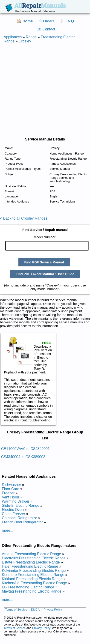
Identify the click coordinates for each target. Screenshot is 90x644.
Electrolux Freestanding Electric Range (34, 558)
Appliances (13, 37)
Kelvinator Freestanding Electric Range (34, 571)
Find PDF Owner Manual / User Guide (45, 274)
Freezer (8, 493)
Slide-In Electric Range (21, 505)
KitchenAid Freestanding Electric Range (34, 583)
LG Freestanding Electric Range (28, 587)
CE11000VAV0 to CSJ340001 (25, 449)
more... (8, 530)
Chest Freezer (13, 514)
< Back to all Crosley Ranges (24, 218)
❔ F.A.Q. (67, 21)
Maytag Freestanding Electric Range (32, 591)
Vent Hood (10, 497)
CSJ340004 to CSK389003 (23, 457)
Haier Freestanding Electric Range (30, 566)
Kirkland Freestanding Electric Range (32, 579)
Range (31, 37)
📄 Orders (46, 21)
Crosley (25, 41)
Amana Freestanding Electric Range (31, 554)
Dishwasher (12, 485)
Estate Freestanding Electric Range (31, 562)
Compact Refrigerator (19, 518)
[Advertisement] (43, 90)
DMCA (35, 610)
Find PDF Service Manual (44, 262)
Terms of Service (16, 610)
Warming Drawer (16, 501)
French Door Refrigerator (22, 522)
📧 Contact (46, 29)
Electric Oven (13, 510)
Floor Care (11, 489)
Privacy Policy (53, 610)
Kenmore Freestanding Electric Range (33, 575)
